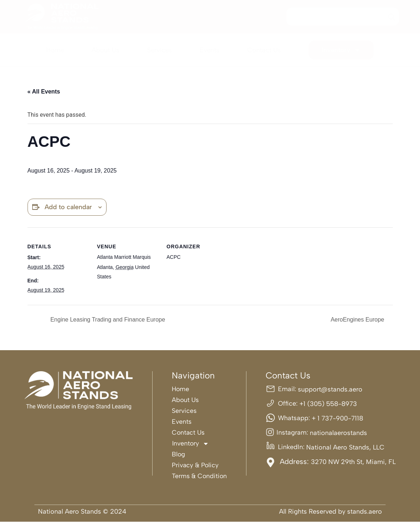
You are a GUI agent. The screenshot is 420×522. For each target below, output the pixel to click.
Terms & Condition (199, 476)
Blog (178, 454)
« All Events (44, 92)
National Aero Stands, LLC (345, 447)
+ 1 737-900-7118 (337, 418)
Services (160, 50)
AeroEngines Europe (358, 320)
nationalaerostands (338, 433)
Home (55, 50)
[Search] (391, 17)
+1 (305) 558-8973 (328, 404)
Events (210, 50)
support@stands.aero (330, 389)
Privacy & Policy (195, 465)
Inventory (341, 50)
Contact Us (264, 50)
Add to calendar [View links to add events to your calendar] (68, 207)
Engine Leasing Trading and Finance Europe (107, 320)
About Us (106, 50)
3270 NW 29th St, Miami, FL (353, 462)
